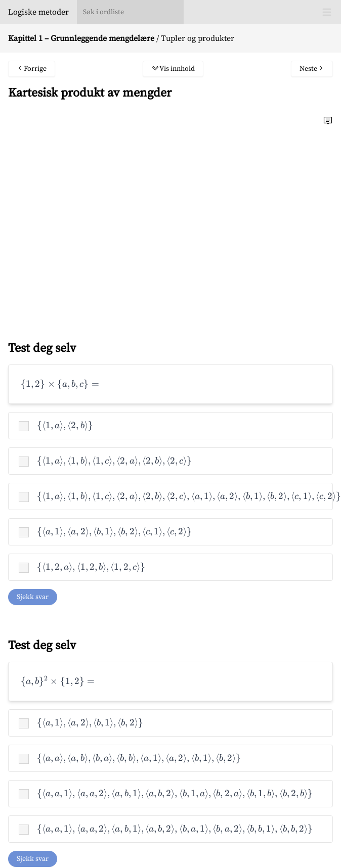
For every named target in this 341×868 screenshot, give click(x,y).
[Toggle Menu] (327, 12)
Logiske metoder (38, 12)
